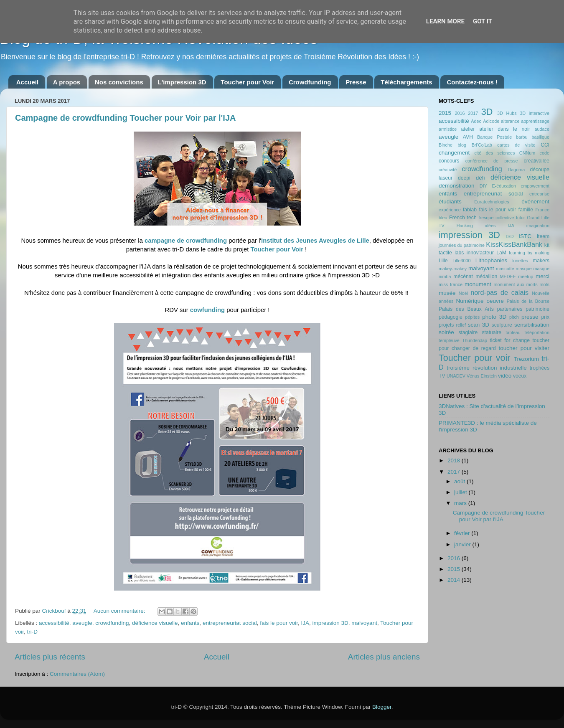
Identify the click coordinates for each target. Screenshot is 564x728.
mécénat (463, 276)
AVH (468, 137)
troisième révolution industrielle (487, 368)
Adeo (476, 121)
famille (526, 210)
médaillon (486, 276)
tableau (513, 332)
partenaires (510, 309)
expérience (450, 210)
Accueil (27, 82)
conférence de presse (492, 161)
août (460, 481)
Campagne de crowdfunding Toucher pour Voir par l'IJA (126, 118)
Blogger (382, 707)
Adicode (491, 121)
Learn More (445, 21)
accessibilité (54, 623)
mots (545, 284)
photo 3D (494, 317)
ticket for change (510, 340)
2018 (455, 460)
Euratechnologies (492, 202)
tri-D (33, 632)
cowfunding (207, 310)
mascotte (505, 269)
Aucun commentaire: (120, 611)
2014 (455, 580)
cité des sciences (494, 153)
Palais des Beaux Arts (466, 309)
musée (447, 293)
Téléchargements (406, 82)
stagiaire (468, 332)
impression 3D (330, 623)
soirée (446, 332)
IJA (305, 623)
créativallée (537, 161)
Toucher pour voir (474, 358)
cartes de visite (516, 145)
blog (462, 145)
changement (454, 153)
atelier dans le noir (504, 129)
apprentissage (535, 121)
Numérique (470, 301)
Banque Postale (494, 137)
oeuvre (495, 301)
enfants (190, 623)
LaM (501, 253)
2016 (460, 113)
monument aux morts (515, 284)
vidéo (505, 376)
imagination (538, 226)
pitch (514, 317)
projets (446, 325)
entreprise (539, 194)
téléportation (537, 332)
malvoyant (364, 623)
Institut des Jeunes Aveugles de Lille (315, 241)
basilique (540, 137)
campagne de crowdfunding (187, 241)
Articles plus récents (50, 657)
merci (542, 276)
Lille (443, 261)
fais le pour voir (279, 623)
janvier (463, 544)
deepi (464, 178)
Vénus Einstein (482, 376)
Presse (356, 82)
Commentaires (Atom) (77, 674)
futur (521, 218)
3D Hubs (507, 113)
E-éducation (504, 186)
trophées (540, 368)
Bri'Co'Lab (482, 145)
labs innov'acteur (474, 253)
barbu (522, 137)
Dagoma (516, 170)
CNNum (527, 153)
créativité (448, 170)
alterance (510, 121)
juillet (461, 492)
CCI (545, 145)
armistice (448, 129)
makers (541, 261)
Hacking (465, 226)
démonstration (457, 186)
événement (535, 202)
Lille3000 (461, 261)
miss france (451, 284)
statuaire (492, 332)
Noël (463, 293)
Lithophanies (492, 260)
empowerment (535, 186)
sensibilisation (532, 325)
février (463, 533)
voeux (520, 376)
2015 (445, 113)
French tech (463, 218)
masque (523, 269)
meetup (526, 276)
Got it (483, 21)
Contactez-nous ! (472, 82)
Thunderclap (475, 340)
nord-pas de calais (499, 292)
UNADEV (456, 376)
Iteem (543, 236)
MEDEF (508, 276)
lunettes (520, 261)
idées (490, 226)
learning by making (529, 253)
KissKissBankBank (514, 244)
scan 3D (479, 325)
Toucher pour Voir (247, 82)
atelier (468, 129)
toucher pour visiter (524, 348)
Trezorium (526, 359)
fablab (470, 210)
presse (530, 317)
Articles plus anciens (384, 657)
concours (449, 161)
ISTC (525, 236)
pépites (472, 317)
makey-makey (453, 269)
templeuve (449, 340)
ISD (510, 236)
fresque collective (497, 218)
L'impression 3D (182, 82)
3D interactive (535, 113)
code (545, 153)
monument (478, 284)
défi (480, 178)
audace (542, 129)
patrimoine (537, 309)
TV (442, 376)
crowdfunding (112, 623)
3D (487, 112)
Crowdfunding (310, 82)
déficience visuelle (155, 623)
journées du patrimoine (462, 245)
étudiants (450, 202)
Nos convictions (119, 82)
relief (461, 325)
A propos (67, 82)
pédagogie (451, 317)
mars (461, 503)
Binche (446, 145)
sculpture (502, 325)
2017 (473, 113)
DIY (483, 186)
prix (545, 317)
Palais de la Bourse (528, 301)
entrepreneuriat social (230, 623)
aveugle (82, 623)
